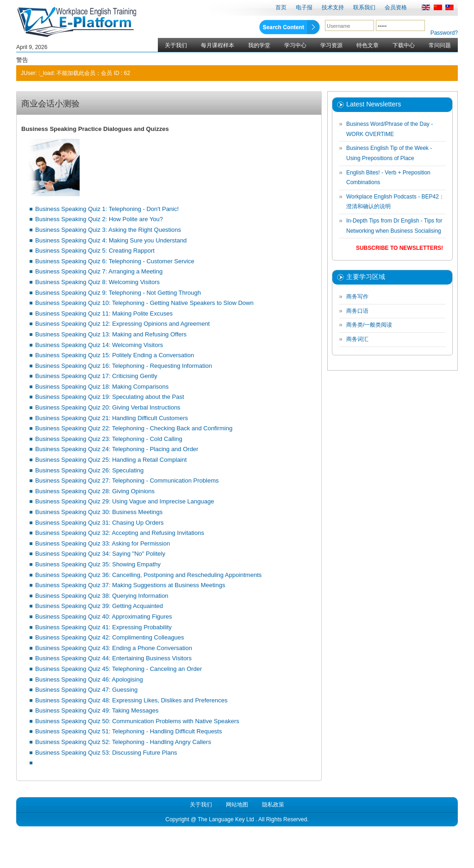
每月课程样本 (218, 45)
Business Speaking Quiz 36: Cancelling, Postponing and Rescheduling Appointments (148, 575)
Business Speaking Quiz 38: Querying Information (102, 596)
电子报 (304, 7)
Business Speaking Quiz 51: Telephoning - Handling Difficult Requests (128, 731)
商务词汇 (357, 339)
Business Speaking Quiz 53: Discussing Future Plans (106, 753)
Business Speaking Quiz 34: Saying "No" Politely (100, 554)
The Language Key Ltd (226, 819)
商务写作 (357, 297)
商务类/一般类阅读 (369, 325)
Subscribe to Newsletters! (399, 248)
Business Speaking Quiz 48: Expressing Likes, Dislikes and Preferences (131, 700)
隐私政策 (273, 805)
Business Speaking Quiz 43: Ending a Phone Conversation (114, 648)
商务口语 (357, 311)
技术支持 (333, 7)
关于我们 (176, 45)
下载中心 (404, 45)
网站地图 (237, 805)
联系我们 (364, 7)
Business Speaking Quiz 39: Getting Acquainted (99, 606)
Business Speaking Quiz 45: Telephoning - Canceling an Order (118, 669)
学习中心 (295, 45)
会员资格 (396, 7)
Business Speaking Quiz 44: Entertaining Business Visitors (113, 658)
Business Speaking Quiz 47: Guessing (86, 690)
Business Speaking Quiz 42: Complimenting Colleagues (110, 637)
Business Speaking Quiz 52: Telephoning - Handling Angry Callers (123, 742)
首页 (281, 7)
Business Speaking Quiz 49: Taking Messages (97, 710)
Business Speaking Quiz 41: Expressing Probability (103, 627)
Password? (444, 33)
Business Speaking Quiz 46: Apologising (89, 679)
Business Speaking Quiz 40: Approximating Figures (104, 617)
